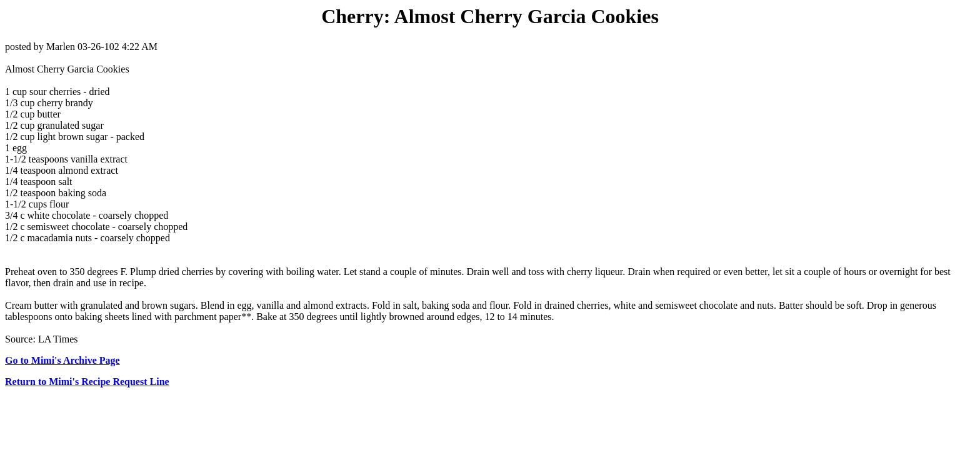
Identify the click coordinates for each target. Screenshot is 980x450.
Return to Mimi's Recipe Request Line (87, 382)
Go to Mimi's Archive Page (62, 360)
